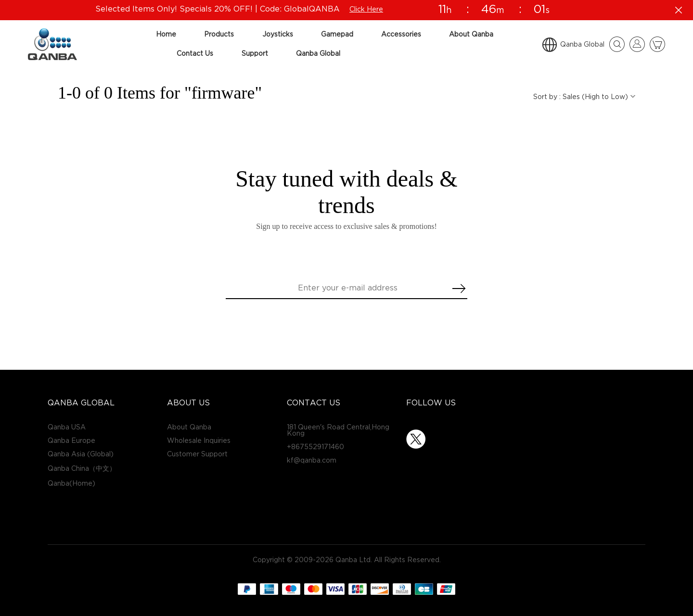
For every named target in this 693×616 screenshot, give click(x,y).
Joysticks (278, 34)
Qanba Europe (71, 441)
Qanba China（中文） (82, 469)
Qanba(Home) (71, 484)
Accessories (401, 34)
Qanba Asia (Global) (81, 454)
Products (219, 34)
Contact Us (195, 54)
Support (255, 54)
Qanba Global (318, 54)
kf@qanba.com (312, 460)
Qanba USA (67, 427)
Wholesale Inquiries (199, 441)
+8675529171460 (315, 447)
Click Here (365, 9)
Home (166, 34)
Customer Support (197, 454)
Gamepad (337, 34)
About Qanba (471, 34)
